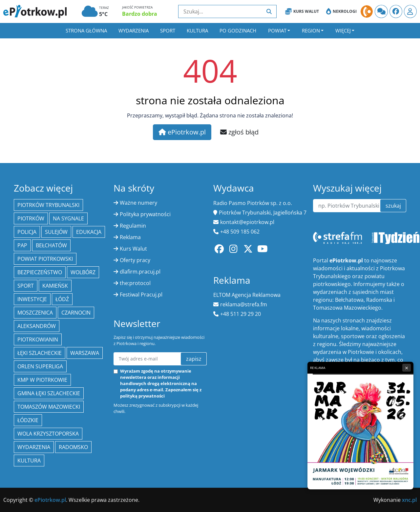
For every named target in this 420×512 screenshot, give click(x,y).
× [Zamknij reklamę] (407, 368)
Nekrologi (341, 11)
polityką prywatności (142, 396)
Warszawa (85, 353)
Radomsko (73, 447)
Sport (168, 31)
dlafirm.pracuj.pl (140, 272)
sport (26, 286)
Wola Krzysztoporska (48, 434)
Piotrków (31, 218)
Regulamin (133, 226)
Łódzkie (28, 420)
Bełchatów (51, 245)
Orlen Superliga (40, 366)
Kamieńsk (55, 286)
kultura (29, 461)
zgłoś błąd (239, 132)
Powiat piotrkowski (45, 259)
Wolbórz (83, 272)
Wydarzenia (134, 31)
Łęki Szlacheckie (40, 353)
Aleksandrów (37, 326)
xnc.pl (409, 500)
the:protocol (135, 283)
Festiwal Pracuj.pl (141, 295)
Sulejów (56, 232)
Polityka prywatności (145, 214)
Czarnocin (76, 313)
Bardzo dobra (140, 14)
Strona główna (86, 31)
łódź (62, 299)
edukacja (89, 232)
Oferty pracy (135, 260)
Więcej (343, 31)
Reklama (130, 237)
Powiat (277, 31)
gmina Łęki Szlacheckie (49, 393)
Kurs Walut (302, 11)
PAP (22, 245)
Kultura (197, 31)
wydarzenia (34, 447)
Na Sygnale (68, 218)
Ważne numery (138, 203)
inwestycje (32, 299)
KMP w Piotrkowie (42, 380)
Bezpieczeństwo (40, 272)
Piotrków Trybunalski (48, 205)
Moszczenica (35, 313)
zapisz (194, 359)
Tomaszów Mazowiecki (49, 407)
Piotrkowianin (38, 339)
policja (27, 232)
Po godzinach (238, 31)
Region (311, 31)
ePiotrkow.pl (182, 132)
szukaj (393, 206)
